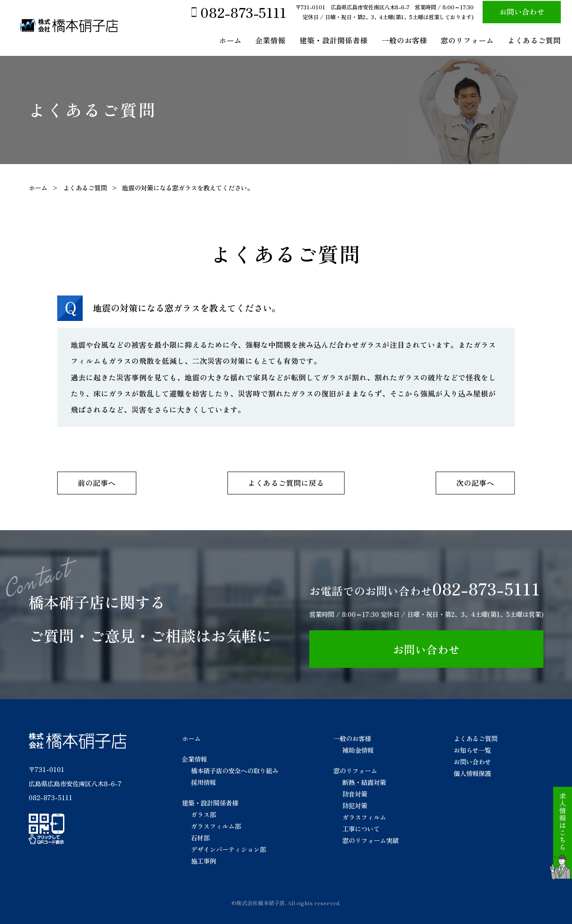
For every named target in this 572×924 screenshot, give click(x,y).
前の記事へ (97, 483)
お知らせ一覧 (472, 750)
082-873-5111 (243, 12)
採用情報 (203, 782)
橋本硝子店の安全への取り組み (235, 770)
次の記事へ (475, 483)
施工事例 (203, 861)
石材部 (200, 838)
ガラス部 (203, 814)
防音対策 (355, 794)
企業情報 (270, 40)
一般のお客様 (404, 40)
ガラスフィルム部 (216, 826)
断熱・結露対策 (364, 782)
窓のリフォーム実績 (370, 840)
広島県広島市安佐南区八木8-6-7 (75, 783)
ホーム (230, 40)
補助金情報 (358, 750)
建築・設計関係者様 (334, 40)
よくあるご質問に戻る (286, 483)
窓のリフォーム (467, 40)
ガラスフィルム (364, 817)
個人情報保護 (472, 773)
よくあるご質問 (534, 40)
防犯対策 (355, 805)
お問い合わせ (522, 12)
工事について (361, 829)
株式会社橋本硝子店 (261, 903)
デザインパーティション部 (228, 849)
